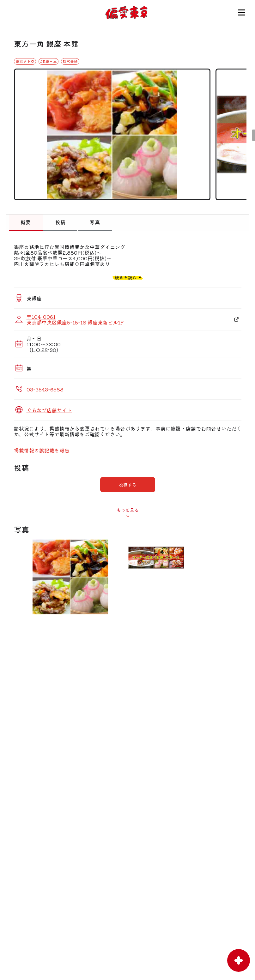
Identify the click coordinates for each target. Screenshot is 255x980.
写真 (95, 222)
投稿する (128, 485)
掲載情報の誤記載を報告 (42, 450)
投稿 (60, 222)
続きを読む (126, 277)
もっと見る (128, 510)
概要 (26, 222)
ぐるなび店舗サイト (49, 410)
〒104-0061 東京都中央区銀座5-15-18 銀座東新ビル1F (75, 319)
